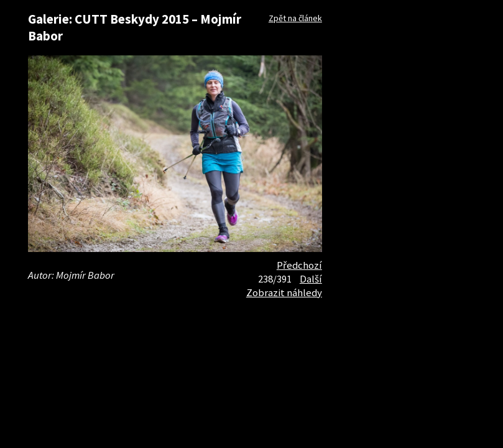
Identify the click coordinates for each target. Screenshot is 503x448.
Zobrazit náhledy (284, 292)
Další (311, 279)
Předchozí (299, 265)
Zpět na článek (295, 18)
